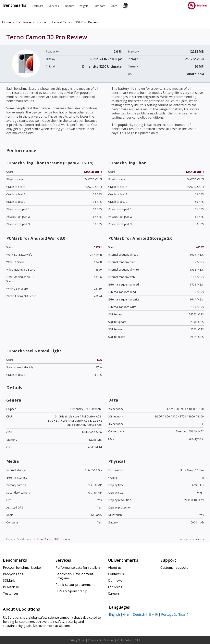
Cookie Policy (124, 640)
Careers (114, 593)
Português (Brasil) (175, 615)
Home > (11, 539)
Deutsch (139, 615)
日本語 (153, 615)
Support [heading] (69, 6)
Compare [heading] (99, 6)
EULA (137, 640)
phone (41, 22)
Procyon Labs (13, 574)
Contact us (116, 574)
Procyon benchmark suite (22, 568)
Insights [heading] (84, 6)
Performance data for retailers (78, 568)
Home (6, 22)
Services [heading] (54, 6)
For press (115, 587)
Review (54, 539)
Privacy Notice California (101, 640)
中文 (126, 615)
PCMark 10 (11, 587)
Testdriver (11, 593)
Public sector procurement (75, 585)
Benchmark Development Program (74, 576)
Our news (115, 580)
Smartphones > (26, 539)
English (114, 615)
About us (115, 568)
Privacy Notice (77, 640)
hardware (24, 22)
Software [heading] (38, 6)
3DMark (9, 580)
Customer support (174, 568)
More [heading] (114, 6)
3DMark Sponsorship (71, 591)
